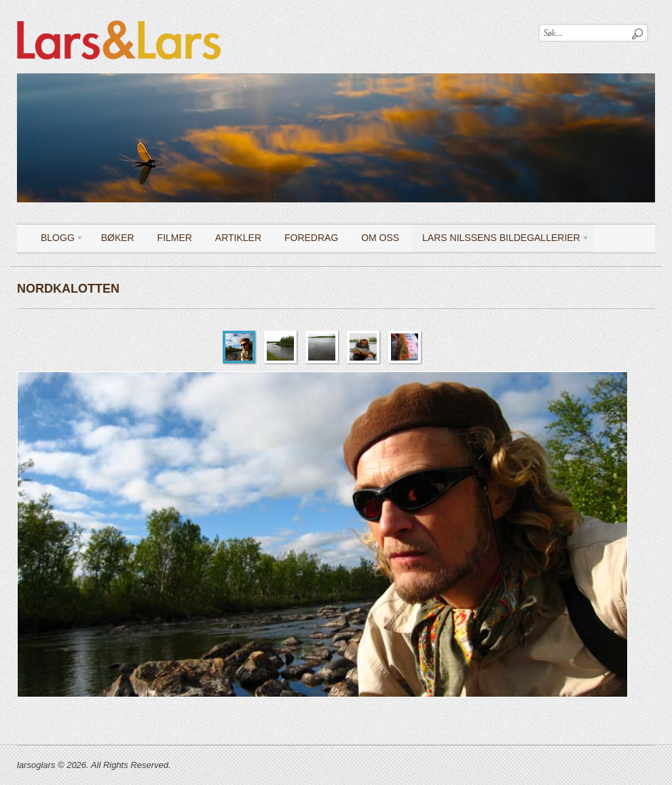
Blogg (57, 240)
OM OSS (380, 238)
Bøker (118, 238)
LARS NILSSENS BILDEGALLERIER (501, 240)
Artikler (238, 238)
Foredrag (311, 238)
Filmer (175, 238)
